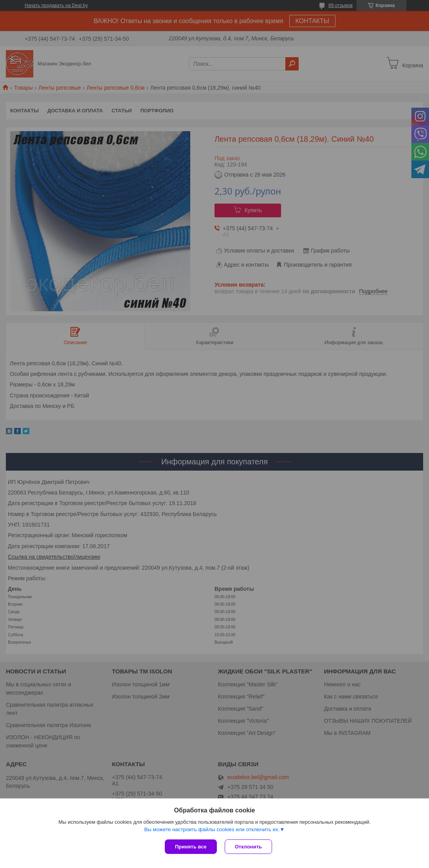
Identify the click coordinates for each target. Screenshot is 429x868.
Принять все (191, 847)
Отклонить (248, 847)
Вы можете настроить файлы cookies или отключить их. (212, 829)
